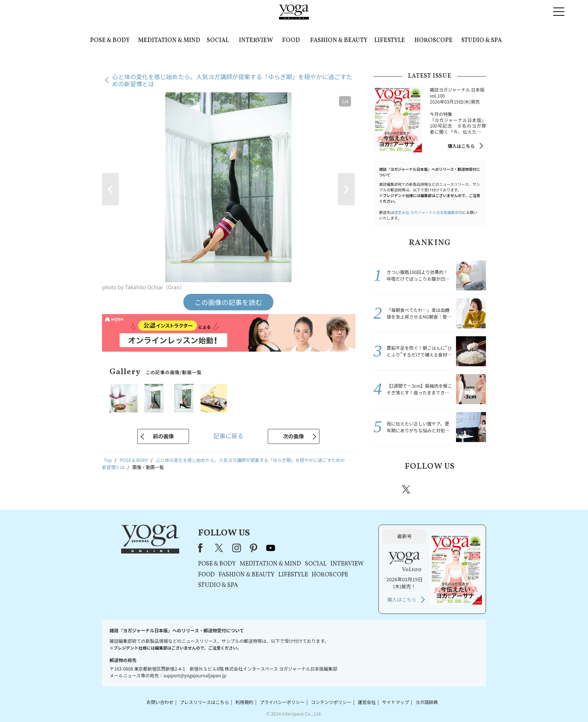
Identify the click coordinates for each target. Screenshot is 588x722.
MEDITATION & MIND (169, 41)
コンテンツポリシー (331, 702)
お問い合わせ (160, 702)
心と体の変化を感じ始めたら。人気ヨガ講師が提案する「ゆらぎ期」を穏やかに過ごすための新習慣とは (232, 80)
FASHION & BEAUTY (339, 41)
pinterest (451, 489)
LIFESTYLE (390, 41)
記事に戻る (228, 436)
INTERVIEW (256, 41)
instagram (429, 489)
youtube (271, 548)
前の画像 (163, 436)
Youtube (473, 489)
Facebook (385, 489)
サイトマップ (396, 702)
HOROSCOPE (433, 41)
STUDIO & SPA (481, 41)
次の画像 (294, 436)
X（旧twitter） (407, 489)
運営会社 (367, 702)
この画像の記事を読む (228, 302)
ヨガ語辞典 (427, 702)
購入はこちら (461, 146)
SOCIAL (218, 41)
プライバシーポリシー (282, 702)
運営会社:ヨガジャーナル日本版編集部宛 (428, 212)
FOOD (291, 41)
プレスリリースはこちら (204, 702)
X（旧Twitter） (220, 548)
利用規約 (244, 702)
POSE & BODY (110, 41)
